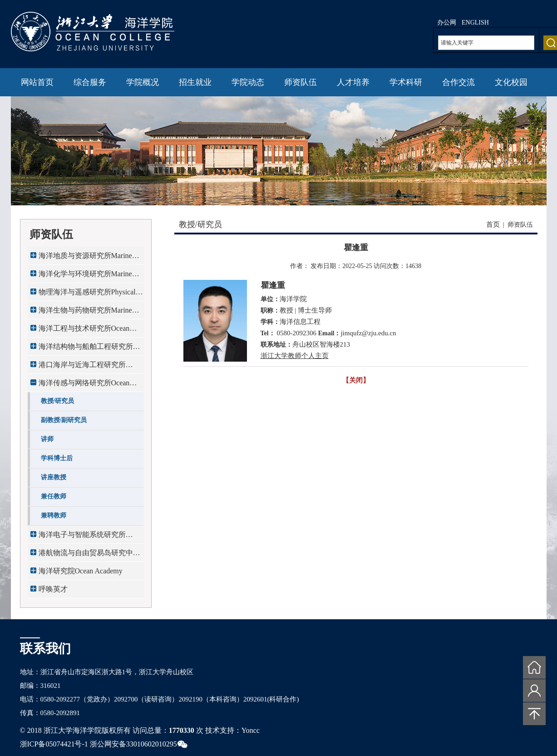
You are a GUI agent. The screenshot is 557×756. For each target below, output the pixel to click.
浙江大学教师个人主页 (295, 356)
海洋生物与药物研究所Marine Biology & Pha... (85, 313)
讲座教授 (54, 477)
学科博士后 (57, 458)
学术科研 (406, 82)
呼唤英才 (53, 589)
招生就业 (195, 82)
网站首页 (37, 82)
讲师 (47, 439)
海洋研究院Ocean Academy (81, 571)
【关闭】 (356, 380)
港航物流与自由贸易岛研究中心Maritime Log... (89, 555)
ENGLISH (475, 22)
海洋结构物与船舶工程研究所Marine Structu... (86, 349)
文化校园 (511, 82)
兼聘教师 (54, 515)
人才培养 (353, 82)
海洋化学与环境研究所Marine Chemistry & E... (85, 276)
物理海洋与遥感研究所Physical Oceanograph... (87, 295)
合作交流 (458, 82)
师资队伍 (301, 82)
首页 (493, 224)
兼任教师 (54, 496)
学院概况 (143, 82)
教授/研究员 (58, 401)
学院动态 (248, 82)
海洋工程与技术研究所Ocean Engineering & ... (84, 331)
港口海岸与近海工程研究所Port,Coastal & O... (82, 367)
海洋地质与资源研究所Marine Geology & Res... (85, 258)
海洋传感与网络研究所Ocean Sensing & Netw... (84, 385)
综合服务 (90, 82)
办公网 (447, 22)
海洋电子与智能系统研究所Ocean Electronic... (82, 537)
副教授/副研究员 (64, 420)
